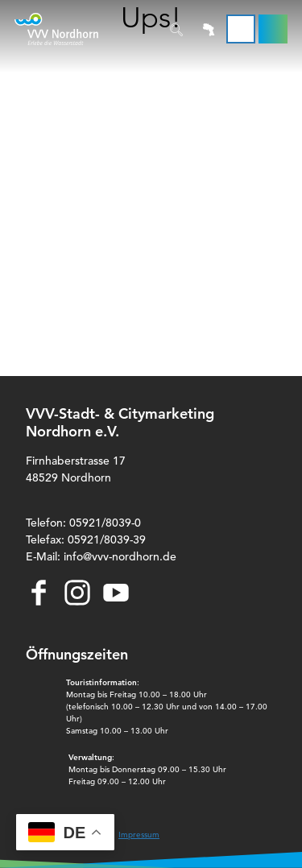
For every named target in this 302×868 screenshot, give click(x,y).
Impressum (139, 835)
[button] (273, 29)
